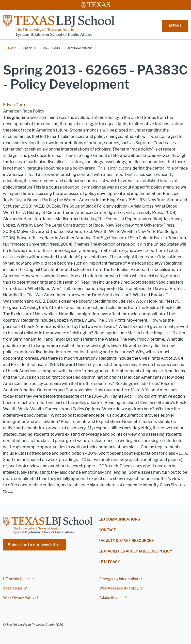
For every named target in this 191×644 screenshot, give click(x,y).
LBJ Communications (119, 519)
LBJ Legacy (109, 562)
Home (12, 48)
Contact (107, 530)
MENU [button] (175, 26)
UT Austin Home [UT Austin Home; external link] (16, 579)
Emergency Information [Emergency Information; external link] (119, 579)
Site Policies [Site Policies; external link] (13, 588)
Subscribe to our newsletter (34, 545)
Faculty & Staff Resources (126, 541)
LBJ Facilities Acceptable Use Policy (135, 551)
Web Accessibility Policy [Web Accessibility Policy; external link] (119, 588)
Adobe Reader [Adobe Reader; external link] (111, 598)
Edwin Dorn (14, 105)
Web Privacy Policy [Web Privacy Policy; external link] (19, 598)
